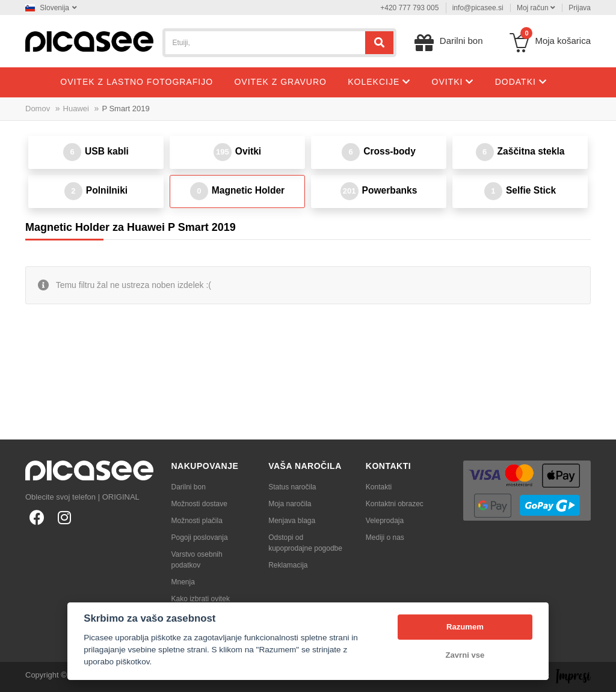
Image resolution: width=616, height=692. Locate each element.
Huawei (76, 109)
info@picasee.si (478, 8)
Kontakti (379, 487)
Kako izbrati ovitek (201, 599)
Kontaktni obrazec (395, 504)
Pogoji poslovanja (200, 537)
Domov (38, 109)
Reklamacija (288, 565)
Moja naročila (290, 504)
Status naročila (292, 487)
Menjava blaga (292, 521)
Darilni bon (189, 487)
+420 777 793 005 (409, 8)
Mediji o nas (385, 537)
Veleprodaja (385, 521)
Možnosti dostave (199, 504)
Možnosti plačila (197, 521)
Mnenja (183, 582)
